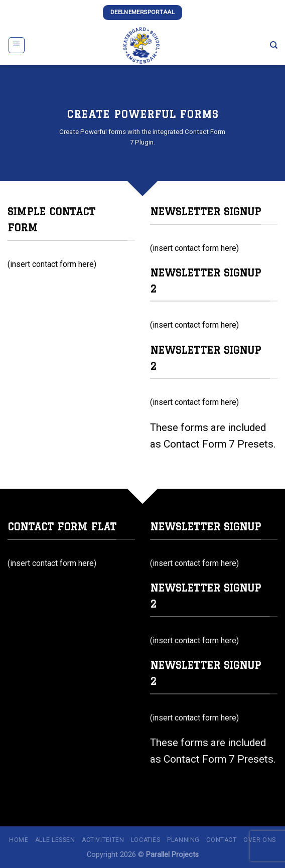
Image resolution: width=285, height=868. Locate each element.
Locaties (146, 840)
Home (19, 840)
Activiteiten (103, 840)
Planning (183, 840)
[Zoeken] (274, 45)
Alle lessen (55, 840)
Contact (221, 840)
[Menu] (17, 45)
